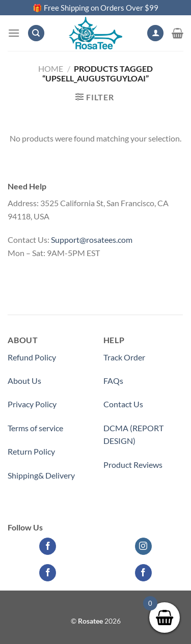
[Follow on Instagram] (143, 546)
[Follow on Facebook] (48, 546)
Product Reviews (133, 465)
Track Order (124, 357)
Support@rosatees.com (92, 240)
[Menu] (14, 33)
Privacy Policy (32, 404)
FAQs (113, 381)
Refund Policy (32, 357)
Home (51, 68)
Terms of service (35, 428)
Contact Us (123, 404)
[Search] (36, 33)
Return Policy (31, 451)
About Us (24, 381)
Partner (117, 488)
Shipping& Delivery (41, 475)
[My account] (155, 33)
